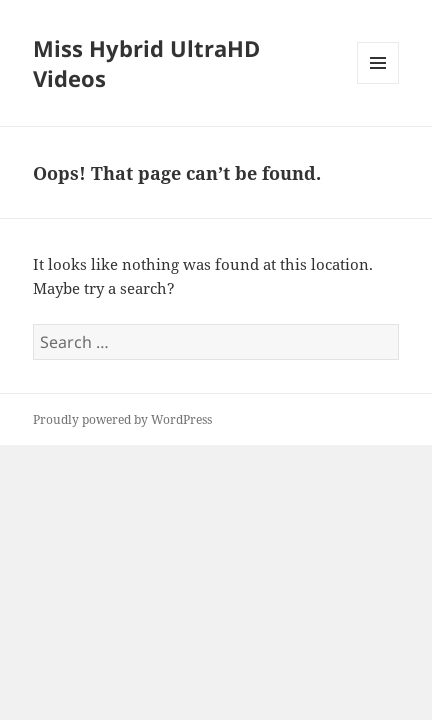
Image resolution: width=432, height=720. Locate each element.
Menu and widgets (378, 83)
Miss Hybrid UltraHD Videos (146, 63)
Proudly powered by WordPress (122, 419)
